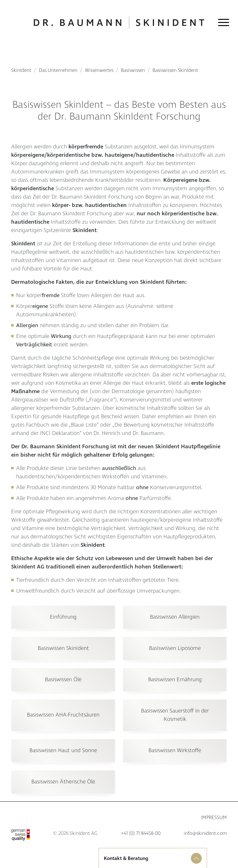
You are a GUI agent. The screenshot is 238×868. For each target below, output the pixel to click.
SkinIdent (21, 70)
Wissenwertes (99, 70)
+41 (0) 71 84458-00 (141, 833)
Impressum (214, 818)
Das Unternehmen (58, 70)
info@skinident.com (205, 833)
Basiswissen (133, 70)
